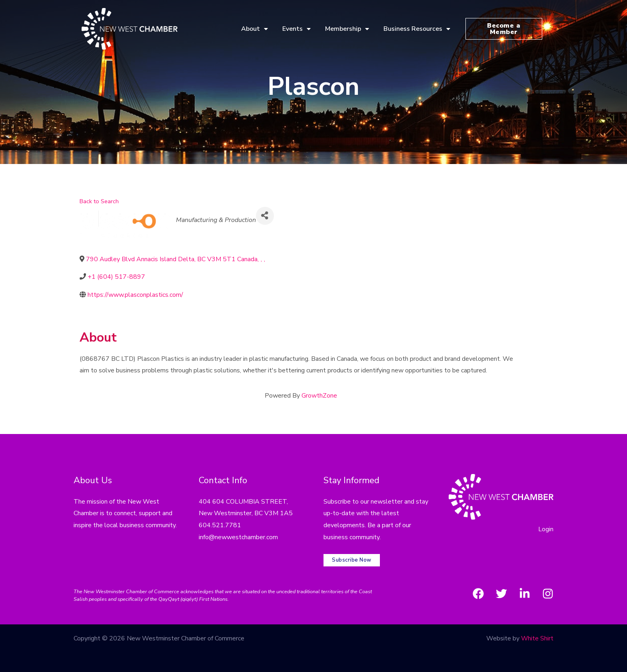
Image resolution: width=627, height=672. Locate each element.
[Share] (265, 216)
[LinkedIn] (525, 593)
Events (297, 29)
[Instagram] (548, 593)
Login (546, 529)
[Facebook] (478, 593)
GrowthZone (319, 396)
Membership (347, 29)
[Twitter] (501, 593)
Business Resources (417, 29)
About (255, 29)
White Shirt (537, 638)
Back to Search (99, 201)
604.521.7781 (220, 525)
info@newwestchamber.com (238, 537)
